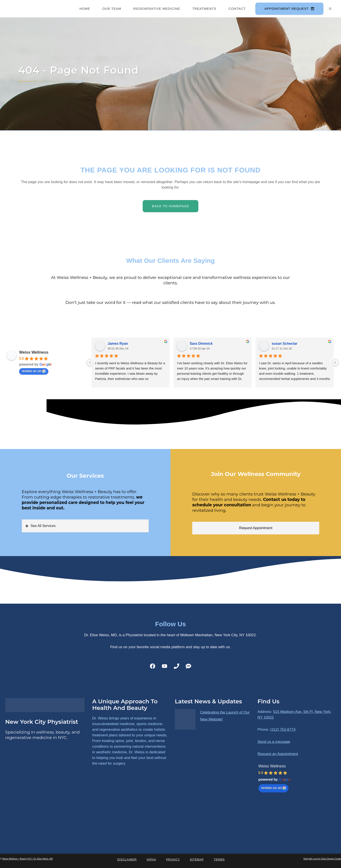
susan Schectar (284, 344)
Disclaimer (127, 859)
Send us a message (274, 742)
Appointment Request (289, 9)
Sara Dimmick (201, 344)
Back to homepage (170, 206)
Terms (219, 859)
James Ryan (118, 344)
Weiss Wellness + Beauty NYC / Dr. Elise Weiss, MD (28, 859)
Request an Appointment (278, 754)
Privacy (173, 859)
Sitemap (197, 859)
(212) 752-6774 (283, 730)
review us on (34, 371)
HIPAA (151, 859)
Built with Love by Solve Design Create (322, 859)
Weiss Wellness (34, 352)
